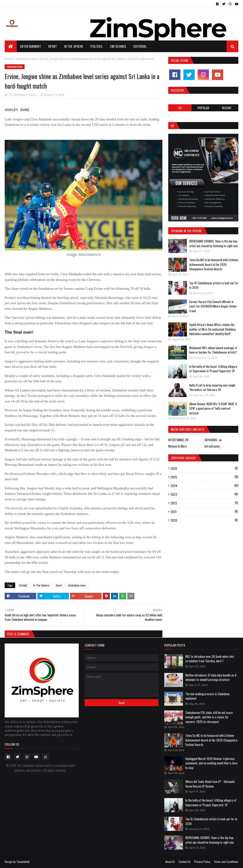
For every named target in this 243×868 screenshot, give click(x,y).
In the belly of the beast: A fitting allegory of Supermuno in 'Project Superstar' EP (213, 369)
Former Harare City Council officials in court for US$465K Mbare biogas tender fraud (213, 306)
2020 (204, 520)
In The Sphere (41, 585)
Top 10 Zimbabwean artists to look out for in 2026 (214, 285)
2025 (204, 477)
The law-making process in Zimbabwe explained (207, 696)
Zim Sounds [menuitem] (118, 46)
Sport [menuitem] (53, 46)
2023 (204, 494)
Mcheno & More (177, 446)
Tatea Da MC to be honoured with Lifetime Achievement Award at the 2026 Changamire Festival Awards (214, 264)
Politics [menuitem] (96, 46)
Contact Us (185, 862)
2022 (204, 503)
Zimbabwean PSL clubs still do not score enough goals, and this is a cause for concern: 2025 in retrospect (209, 717)
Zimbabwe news (27, 59)
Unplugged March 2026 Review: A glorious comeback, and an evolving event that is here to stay (211, 763)
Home (9, 59)
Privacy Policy (202, 862)
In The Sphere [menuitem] (74, 46)
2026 (204, 468)
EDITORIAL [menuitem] (140, 46)
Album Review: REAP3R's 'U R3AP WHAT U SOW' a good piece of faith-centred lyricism (213, 408)
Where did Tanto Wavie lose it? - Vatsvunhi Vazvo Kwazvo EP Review (210, 784)
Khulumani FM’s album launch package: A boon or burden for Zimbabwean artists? (213, 350)
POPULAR (203, 108)
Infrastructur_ (213, 446)
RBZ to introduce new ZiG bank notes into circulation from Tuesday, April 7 (210, 659)
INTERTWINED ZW (178, 440)
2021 (204, 512)
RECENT (227, 108)
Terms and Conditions (226, 862)
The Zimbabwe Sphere (23, 95)
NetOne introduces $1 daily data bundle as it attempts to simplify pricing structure (211, 677)
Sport (59, 585)
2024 (204, 486)
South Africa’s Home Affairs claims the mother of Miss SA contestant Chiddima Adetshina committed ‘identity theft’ (213, 329)
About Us (170, 862)
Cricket (23, 585)
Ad (180, 108)
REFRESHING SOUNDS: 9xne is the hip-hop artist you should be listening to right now (214, 243)
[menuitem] (11, 46)
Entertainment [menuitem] (30, 46)
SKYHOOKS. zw (213, 440)
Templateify (23, 862)
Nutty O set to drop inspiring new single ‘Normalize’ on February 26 (212, 387)
